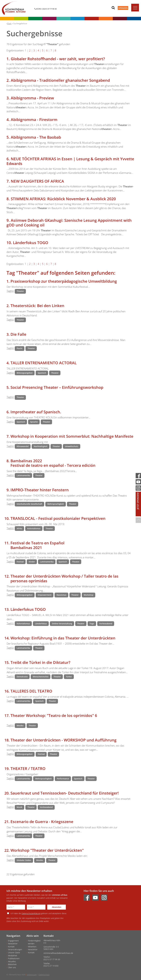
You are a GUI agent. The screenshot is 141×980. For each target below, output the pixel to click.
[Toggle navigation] (135, 8)
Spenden (123, 8)
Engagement (13, 941)
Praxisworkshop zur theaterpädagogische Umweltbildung (64, 281)
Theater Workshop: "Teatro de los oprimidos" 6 (54, 715)
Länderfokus (41, 624)
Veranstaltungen (15, 949)
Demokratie (22, 677)
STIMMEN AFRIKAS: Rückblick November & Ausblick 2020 (63, 199)
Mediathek (13, 956)
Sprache (34, 422)
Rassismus (61, 595)
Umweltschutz (72, 446)
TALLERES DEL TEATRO (31, 691)
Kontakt (11, 947)
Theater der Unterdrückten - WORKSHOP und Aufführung (63, 740)
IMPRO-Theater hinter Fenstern (40, 490)
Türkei (69, 677)
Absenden (57, 907)
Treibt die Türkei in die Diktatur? (40, 662)
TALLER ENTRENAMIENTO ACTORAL (44, 363)
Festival (20, 562)
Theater (20, 291)
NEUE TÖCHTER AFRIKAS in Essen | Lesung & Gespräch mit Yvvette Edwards (70, 161)
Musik (19, 807)
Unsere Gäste (14, 953)
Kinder (32, 562)
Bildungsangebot (25, 373)
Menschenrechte (41, 677)
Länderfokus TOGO (31, 243)
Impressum (32, 975)
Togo (92, 624)
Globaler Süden (24, 860)
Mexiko (20, 726)
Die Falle (18, 334)
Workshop (89, 595)
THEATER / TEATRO (28, 768)
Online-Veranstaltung (62, 624)
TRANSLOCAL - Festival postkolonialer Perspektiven (58, 518)
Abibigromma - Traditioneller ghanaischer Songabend (60, 80)
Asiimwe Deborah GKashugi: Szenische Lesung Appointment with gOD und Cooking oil (69, 223)
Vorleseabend (106, 624)
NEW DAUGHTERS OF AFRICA (37, 181)
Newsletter (13, 944)
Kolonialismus (34, 528)
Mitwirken (32, 947)
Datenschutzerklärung (31, 913)
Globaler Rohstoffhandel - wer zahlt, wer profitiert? (58, 59)
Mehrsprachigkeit (56, 504)
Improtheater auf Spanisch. (36, 412)
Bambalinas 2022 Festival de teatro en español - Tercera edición (53, 463)
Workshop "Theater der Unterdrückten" (47, 850)
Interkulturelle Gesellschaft (29, 504)
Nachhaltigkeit (41, 446)
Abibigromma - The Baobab (36, 137)
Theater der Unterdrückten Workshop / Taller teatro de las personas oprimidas (64, 578)
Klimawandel (23, 446)
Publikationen (14, 958)
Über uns (12, 967)
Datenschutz (44, 975)
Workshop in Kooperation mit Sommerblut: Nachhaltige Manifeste (72, 436)
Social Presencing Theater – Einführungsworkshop (57, 387)
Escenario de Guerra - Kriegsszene (42, 822)
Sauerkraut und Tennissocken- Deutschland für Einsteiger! (65, 793)
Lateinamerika (23, 475)
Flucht (20, 348)
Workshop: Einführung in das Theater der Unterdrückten (63, 638)
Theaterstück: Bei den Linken (37, 306)
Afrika (19, 528)
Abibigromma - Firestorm (34, 119)
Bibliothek (12, 964)
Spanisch (42, 373)
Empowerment (45, 595)
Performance (63, 779)
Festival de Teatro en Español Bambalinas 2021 (37, 545)
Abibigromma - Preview (32, 98)
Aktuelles (12, 961)
